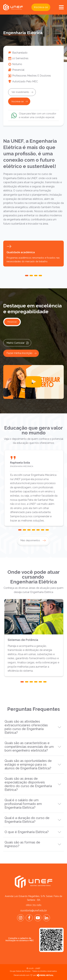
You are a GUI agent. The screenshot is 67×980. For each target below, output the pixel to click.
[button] (27, 276)
